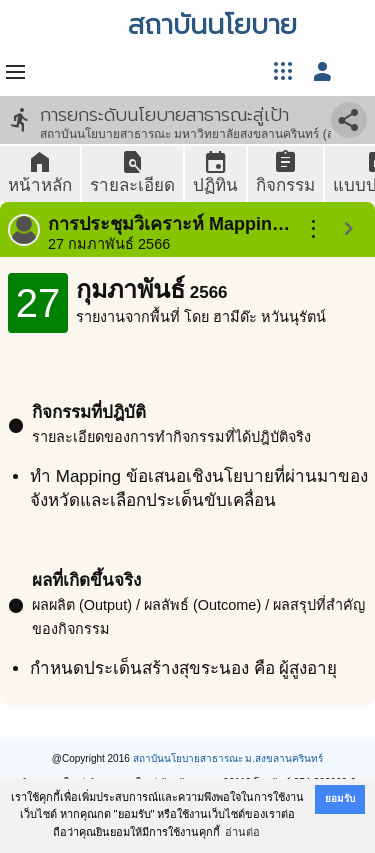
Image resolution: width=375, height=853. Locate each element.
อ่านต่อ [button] (242, 832)
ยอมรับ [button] (340, 798)
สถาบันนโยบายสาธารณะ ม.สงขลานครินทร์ (228, 758)
